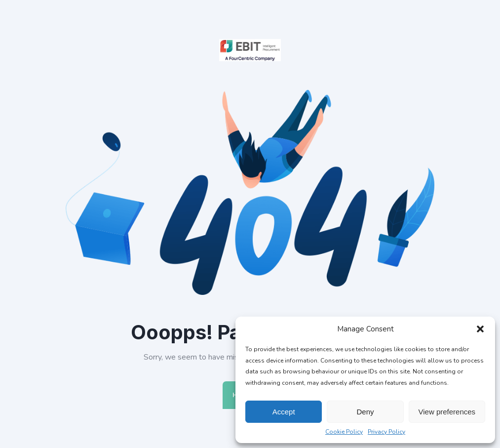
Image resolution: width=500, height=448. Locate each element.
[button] (480, 329)
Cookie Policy (344, 432)
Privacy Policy (386, 432)
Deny (365, 412)
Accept (284, 412)
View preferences (447, 412)
